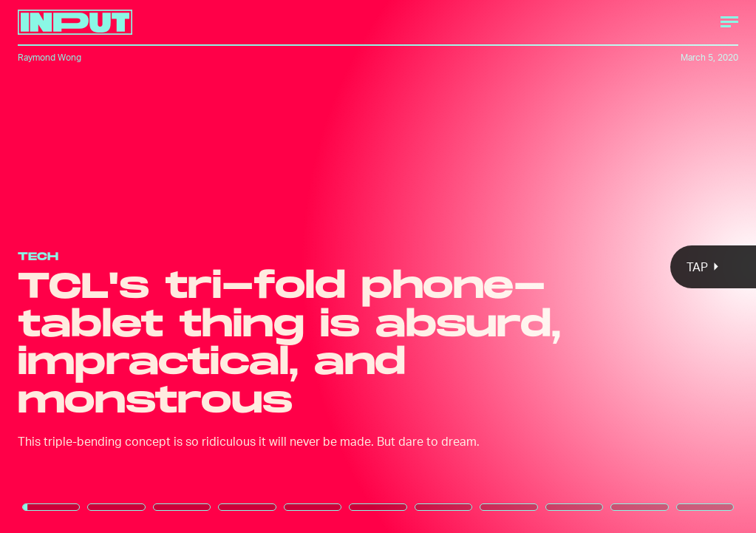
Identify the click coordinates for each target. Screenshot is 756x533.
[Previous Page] (125, 266)
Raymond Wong (50, 57)
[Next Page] (503, 266)
